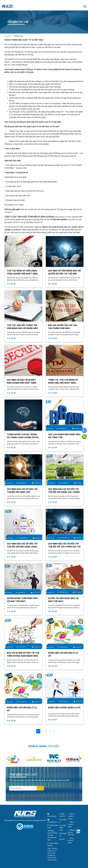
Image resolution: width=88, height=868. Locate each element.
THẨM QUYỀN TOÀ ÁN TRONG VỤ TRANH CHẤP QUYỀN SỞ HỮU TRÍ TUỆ (23, 437)
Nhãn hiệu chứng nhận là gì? (64, 708)
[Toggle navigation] (85, 7)
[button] (80, 759)
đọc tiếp (11, 284)
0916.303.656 (52, 816)
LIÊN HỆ (62, 839)
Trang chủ (8, 36)
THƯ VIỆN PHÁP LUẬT (63, 828)
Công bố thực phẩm (71, 840)
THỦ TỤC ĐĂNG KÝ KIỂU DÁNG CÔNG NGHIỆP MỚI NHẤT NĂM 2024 (22, 274)
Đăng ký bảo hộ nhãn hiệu (72, 832)
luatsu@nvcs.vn (53, 822)
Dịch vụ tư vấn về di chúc (71, 816)
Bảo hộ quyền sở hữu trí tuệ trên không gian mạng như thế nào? (23, 656)
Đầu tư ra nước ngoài (71, 824)
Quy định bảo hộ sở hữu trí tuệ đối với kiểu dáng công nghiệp (22, 547)
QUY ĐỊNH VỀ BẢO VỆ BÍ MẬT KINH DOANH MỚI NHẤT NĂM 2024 (21, 383)
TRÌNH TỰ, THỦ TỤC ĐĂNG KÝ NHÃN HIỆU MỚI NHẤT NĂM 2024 (63, 383)
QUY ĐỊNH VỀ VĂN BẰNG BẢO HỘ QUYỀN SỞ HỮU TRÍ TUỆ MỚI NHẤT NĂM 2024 (64, 274)
